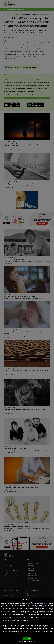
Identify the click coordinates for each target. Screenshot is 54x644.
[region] (27, 621)
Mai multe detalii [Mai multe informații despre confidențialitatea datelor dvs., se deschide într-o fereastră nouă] (40, 607)
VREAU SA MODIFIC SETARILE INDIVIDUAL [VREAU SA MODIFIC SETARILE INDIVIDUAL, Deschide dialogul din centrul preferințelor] (27, 641)
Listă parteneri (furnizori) (7, 635)
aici (11, 616)
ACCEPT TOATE (27, 639)
